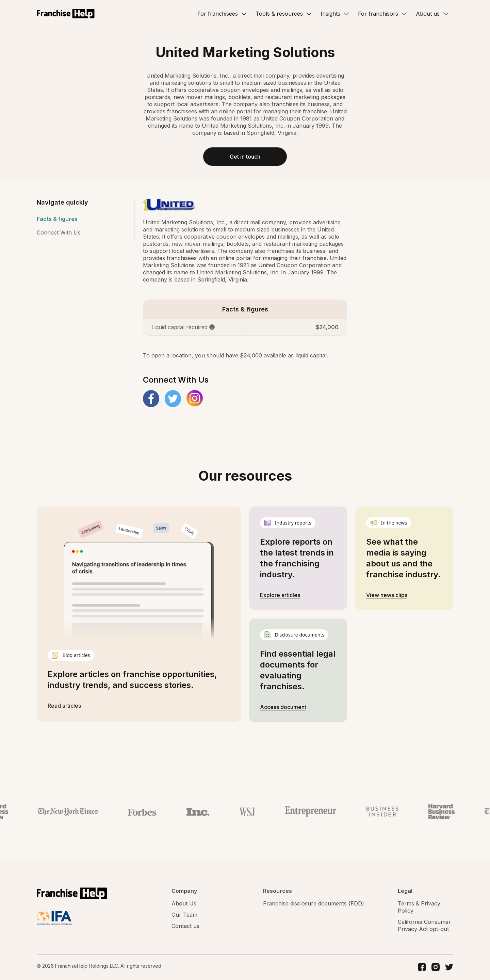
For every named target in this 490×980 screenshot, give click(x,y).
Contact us (185, 927)
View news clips (387, 596)
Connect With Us (59, 233)
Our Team (184, 915)
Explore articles (280, 596)
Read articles (64, 706)
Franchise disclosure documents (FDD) (314, 904)
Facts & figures (57, 220)
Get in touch (245, 157)
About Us (184, 904)
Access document (283, 708)
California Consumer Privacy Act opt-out (424, 926)
